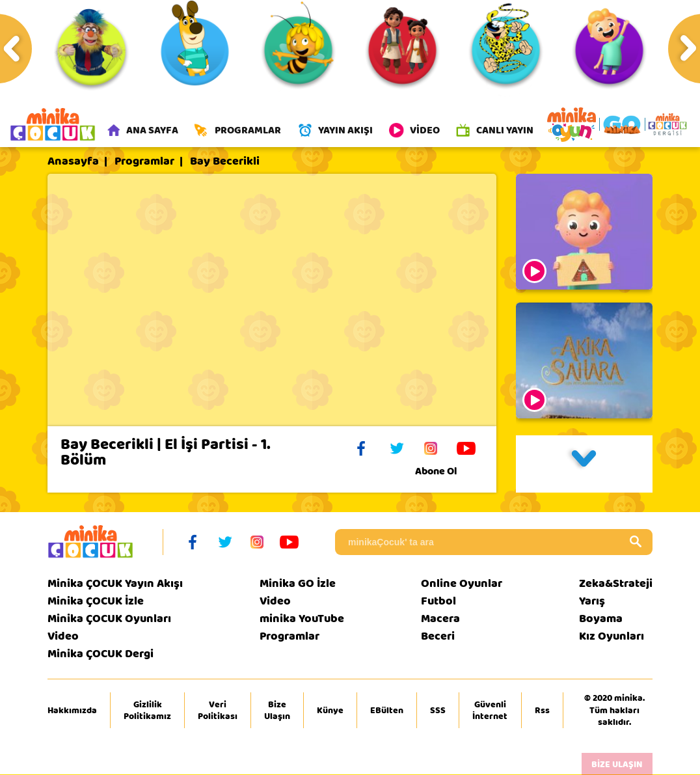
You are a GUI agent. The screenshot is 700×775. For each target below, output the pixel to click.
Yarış (592, 602)
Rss (542, 711)
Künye (330, 711)
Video (63, 637)
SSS (438, 711)
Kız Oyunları (612, 637)
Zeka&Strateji (616, 584)
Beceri (438, 637)
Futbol (438, 602)
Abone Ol (446, 472)
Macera (440, 619)
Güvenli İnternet (490, 711)
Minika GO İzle (298, 584)
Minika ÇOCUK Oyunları (109, 619)
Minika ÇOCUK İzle (96, 602)
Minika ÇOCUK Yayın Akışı (115, 584)
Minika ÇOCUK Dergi (101, 654)
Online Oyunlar (462, 584)
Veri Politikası (218, 711)
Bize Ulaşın (277, 711)
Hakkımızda (72, 711)
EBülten (387, 711)
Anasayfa (73, 162)
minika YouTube (302, 619)
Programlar (144, 162)
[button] (584, 465)
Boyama (601, 619)
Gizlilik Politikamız (147, 711)
